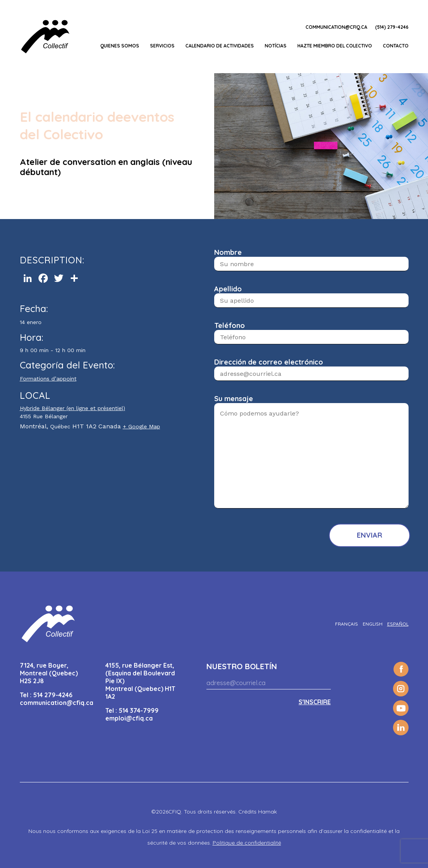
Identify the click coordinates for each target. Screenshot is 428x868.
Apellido (228, 289)
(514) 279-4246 (392, 27)
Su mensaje (234, 399)
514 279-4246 (53, 695)
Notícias (276, 46)
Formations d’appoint (48, 379)
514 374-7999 (139, 710)
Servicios (162, 46)
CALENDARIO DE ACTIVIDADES (220, 46)
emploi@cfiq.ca (129, 718)
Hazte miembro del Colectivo (335, 46)
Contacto (396, 46)
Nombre (228, 252)
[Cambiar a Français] (347, 624)
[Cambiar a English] (373, 624)
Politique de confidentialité (247, 843)
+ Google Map (142, 426)
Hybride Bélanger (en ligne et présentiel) (72, 408)
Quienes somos (120, 46)
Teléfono (230, 325)
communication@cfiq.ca (336, 27)
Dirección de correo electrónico (269, 362)
